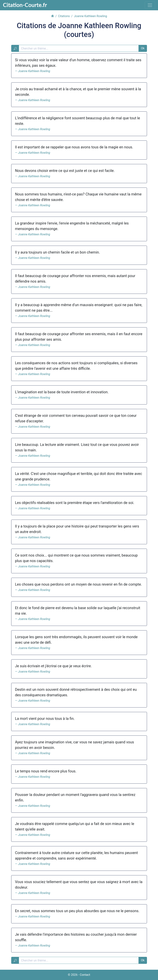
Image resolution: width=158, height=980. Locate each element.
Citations (64, 16)
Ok (143, 48)
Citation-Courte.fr (25, 5)
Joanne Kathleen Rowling (34, 71)
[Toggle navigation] (150, 5)
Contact (85, 975)
